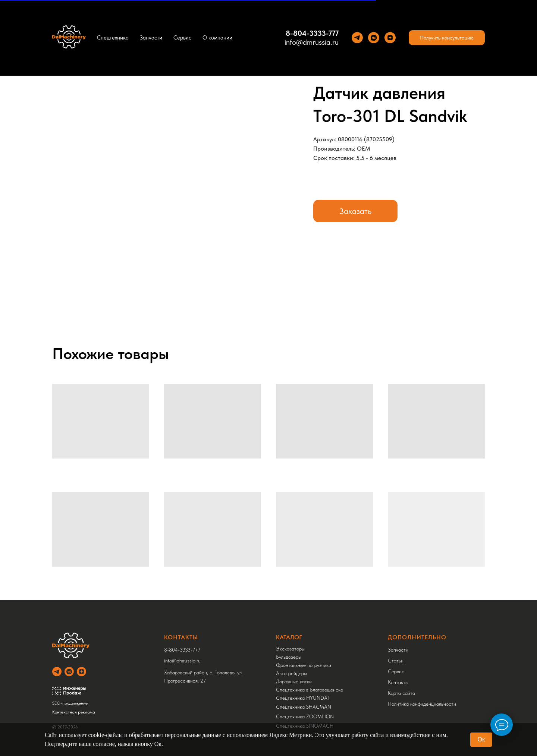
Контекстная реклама (74, 712)
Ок (481, 739)
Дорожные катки (294, 681)
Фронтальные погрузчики (304, 665)
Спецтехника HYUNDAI (302, 698)
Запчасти (151, 38)
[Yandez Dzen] (390, 38)
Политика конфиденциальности (422, 704)
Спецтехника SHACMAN (304, 707)
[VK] (374, 38)
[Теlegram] (357, 38)
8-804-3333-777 (312, 33)
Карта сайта (401, 693)
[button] (447, 38)
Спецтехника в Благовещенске (310, 690)
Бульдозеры (289, 657)
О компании (217, 38)
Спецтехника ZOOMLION (305, 716)
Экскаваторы (290, 649)
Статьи (396, 661)
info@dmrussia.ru (312, 42)
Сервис (182, 38)
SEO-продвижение (70, 703)
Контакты (398, 682)
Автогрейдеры (291, 673)
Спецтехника (113, 38)
